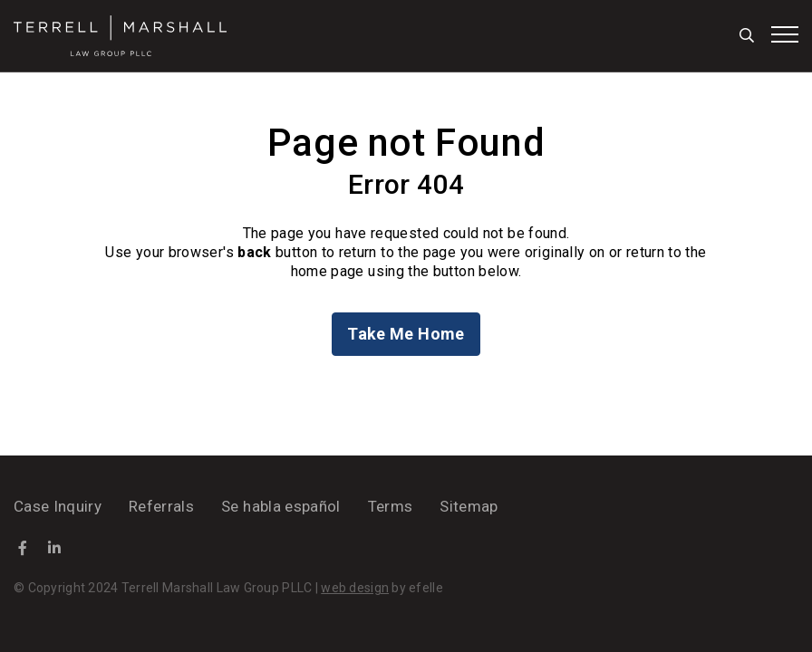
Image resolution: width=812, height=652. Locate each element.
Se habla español (280, 506)
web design (355, 588)
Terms (391, 506)
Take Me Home (406, 334)
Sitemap (469, 506)
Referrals (161, 506)
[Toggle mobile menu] (785, 34)
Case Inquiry (58, 506)
